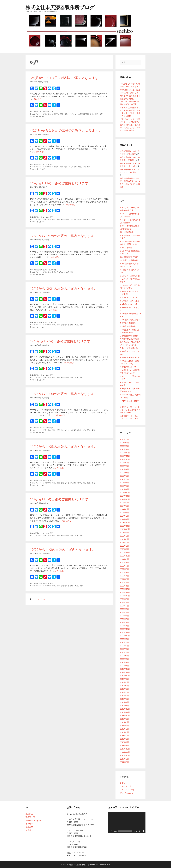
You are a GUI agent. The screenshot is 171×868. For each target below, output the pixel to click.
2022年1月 (124, 586)
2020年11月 (125, 632)
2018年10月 (125, 716)
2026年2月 (124, 446)
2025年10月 (125, 459)
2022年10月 (125, 556)
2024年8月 (124, 506)
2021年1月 (124, 626)
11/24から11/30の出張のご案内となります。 (64, 394)
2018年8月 (124, 722)
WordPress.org (126, 793)
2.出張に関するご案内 (129, 257)
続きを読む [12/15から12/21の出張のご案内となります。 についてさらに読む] (54, 310)
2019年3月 (124, 699)
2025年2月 (124, 486)
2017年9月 (124, 759)
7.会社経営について (128, 367)
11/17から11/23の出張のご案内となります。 (64, 446)
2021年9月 (124, 599)
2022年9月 (124, 559)
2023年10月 (125, 529)
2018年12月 (125, 709)
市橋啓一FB (30, 817)
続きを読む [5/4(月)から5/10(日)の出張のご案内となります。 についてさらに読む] (39, 99)
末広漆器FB (30, 814)
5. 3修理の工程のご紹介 (130, 320)
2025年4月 (124, 479)
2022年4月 (124, 576)
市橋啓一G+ (30, 824)
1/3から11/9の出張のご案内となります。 (61, 499)
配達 (96, 114)
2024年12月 (125, 493)
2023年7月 (124, 533)
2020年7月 (124, 646)
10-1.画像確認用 (127, 232)
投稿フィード (125, 786)
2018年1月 (124, 746)
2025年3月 (124, 483)
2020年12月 (125, 629)
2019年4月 (124, 696)
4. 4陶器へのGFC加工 (129, 304)
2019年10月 (125, 676)
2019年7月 (124, 686)
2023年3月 (124, 546)
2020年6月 (124, 649)
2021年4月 (124, 616)
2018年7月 (124, 726)
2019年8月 (124, 682)
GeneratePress (105, 865)
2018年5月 (124, 732)
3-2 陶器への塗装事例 (129, 260)
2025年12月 (125, 453)
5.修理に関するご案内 (129, 336)
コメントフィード (127, 790)
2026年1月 (124, 449)
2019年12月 (125, 669)
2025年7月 (124, 469)
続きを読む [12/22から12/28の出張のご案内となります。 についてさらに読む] (55, 257)
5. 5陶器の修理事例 (128, 326)
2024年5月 (124, 509)
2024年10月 (125, 499)
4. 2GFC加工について (129, 297)
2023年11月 (125, 526)
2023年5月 (124, 539)
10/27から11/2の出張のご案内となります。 (63, 549)
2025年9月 (124, 463)
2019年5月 (124, 692)
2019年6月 (124, 689)
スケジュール (37, 114)
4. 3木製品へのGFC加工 (130, 301)
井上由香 (132, 154)
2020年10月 (125, 636)
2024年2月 (124, 516)
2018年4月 (124, 735)
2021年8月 (124, 602)
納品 (92, 114)
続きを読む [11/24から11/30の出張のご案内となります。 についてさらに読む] (61, 415)
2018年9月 (124, 719)
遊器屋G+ (29, 830)
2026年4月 (124, 439)
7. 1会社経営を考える (129, 348)
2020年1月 (124, 666)
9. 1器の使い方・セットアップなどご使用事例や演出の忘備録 (130, 410)
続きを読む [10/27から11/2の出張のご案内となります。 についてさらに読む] (59, 571)
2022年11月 (125, 552)
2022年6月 (124, 569)
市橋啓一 (132, 160)
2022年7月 (124, 566)
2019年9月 (124, 679)
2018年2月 (124, 742)
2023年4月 (124, 542)
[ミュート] (139, 831)
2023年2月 (124, 549)
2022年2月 (124, 582)
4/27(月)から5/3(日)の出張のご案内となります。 (66, 130)
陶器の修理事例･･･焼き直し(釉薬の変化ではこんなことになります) (130, 181)
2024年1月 (124, 519)
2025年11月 (125, 456)
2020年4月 (124, 656)
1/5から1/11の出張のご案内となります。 (61, 183)
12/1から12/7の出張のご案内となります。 (62, 341)
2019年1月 (124, 706)
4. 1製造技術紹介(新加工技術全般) (44, 270)
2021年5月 (124, 612)
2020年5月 (124, 652)
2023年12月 (125, 522)
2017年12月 (125, 749)
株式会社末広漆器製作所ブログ (60, 7)
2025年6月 (124, 473)
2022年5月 (124, 572)
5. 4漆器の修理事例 (128, 323)
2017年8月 (124, 762)
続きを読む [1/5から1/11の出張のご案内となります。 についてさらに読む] (71, 205)
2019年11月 (125, 672)
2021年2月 (124, 622)
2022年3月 (124, 579)
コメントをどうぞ (38, 116)
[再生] (111, 831)
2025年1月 (124, 489)
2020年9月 (124, 639)
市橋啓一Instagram (34, 820)
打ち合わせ (73, 114)
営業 (66, 114)
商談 (61, 114)
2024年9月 (124, 503)
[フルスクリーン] (143, 831)
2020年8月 (124, 642)
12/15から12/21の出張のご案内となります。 (64, 288)
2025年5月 (124, 476)
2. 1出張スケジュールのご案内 (43, 112)
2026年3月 (124, 443)
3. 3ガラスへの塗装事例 (130, 276)
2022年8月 (124, 562)
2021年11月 (125, 592)
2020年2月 (124, 662)
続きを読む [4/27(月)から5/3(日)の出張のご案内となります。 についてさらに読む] (41, 152)
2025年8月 (124, 466)
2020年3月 (124, 659)
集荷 (101, 114)
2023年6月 (124, 536)
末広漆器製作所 (83, 114)
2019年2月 (124, 702)
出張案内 (55, 114)
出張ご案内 (47, 114)
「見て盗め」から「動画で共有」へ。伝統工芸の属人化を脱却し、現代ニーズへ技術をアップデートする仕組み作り (130, 125)
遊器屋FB (29, 827)
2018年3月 (124, 739)
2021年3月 (124, 619)
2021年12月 (125, 589)
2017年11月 (125, 752)
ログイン (124, 783)
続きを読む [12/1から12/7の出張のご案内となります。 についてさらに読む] (69, 363)
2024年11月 (125, 496)
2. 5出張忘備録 (126, 248)
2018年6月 (124, 729)
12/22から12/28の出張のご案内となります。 (64, 236)
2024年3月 (124, 513)
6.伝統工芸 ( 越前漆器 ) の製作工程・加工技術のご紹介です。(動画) (130, 342)
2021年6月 (124, 609)
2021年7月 (124, 606)
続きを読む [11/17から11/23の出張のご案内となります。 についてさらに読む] (59, 468)
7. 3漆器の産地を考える (130, 357)
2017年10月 (125, 755)
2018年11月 (125, 712)
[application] (127, 823)
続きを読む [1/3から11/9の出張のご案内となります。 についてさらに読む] (67, 521)
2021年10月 (125, 596)
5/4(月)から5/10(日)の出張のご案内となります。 (66, 78)
